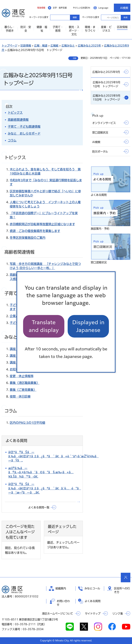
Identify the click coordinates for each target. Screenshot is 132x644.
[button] (39, 8)
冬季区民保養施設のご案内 (28, 238)
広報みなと (68, 46)
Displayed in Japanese (88, 326)
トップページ (9, 46)
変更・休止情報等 (22, 376)
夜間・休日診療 (20, 396)
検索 (126, 17)
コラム (12, 140)
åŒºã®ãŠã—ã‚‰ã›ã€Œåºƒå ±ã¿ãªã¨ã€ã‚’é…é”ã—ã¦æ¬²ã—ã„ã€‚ (45, 488)
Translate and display (44, 326)
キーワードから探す (53, 17)
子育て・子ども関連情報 (24, 127)
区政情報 (26, 46)
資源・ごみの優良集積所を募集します (35, 231)
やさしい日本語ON (82, 8)
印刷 (75, 58)
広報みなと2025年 (89, 46)
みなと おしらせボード (24, 133)
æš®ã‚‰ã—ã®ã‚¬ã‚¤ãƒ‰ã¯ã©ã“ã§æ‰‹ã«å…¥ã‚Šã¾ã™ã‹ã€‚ (41, 472)
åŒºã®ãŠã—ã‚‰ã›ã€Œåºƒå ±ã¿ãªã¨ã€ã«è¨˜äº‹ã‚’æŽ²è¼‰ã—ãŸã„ (53, 456)
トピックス (15, 113)
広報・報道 (41, 46)
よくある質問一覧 (39, 507)
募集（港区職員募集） (25, 383)
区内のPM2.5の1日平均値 (27, 423)
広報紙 (54, 46)
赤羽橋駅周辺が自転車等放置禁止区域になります (42, 224)
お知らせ (16, 369)
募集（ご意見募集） (23, 390)
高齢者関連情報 (18, 120)
